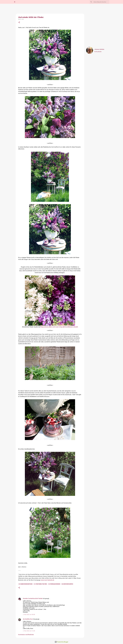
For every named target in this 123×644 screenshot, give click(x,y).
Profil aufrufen (98, 52)
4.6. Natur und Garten (67, 584)
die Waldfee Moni (28, 619)
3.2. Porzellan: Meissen (54, 584)
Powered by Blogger (61, 642)
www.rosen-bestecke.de (47, 580)
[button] (19, 22)
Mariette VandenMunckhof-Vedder (33, 598)
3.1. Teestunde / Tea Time (40, 584)
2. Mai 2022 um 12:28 (29, 631)
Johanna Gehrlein (99, 49)
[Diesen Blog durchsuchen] (101, 2)
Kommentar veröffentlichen (26, 635)
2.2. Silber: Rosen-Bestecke (26, 584)
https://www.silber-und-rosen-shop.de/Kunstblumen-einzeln (59, 327)
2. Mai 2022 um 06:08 (29, 614)
